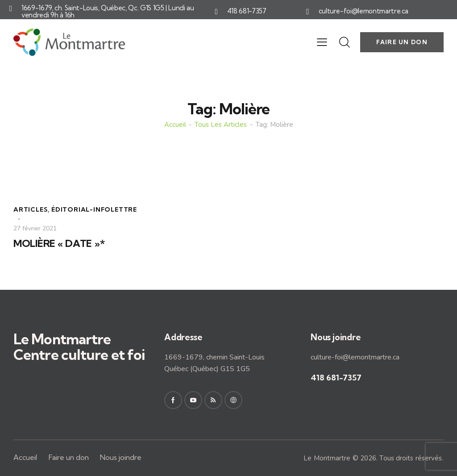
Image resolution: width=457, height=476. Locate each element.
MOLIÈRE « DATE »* (59, 244)
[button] (322, 42)
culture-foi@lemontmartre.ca (364, 11)
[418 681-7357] (216, 12)
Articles (31, 209)
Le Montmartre (327, 458)
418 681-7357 (247, 11)
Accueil (175, 125)
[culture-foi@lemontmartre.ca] (308, 12)
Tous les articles (221, 125)
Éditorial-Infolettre (94, 209)
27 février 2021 (35, 228)
